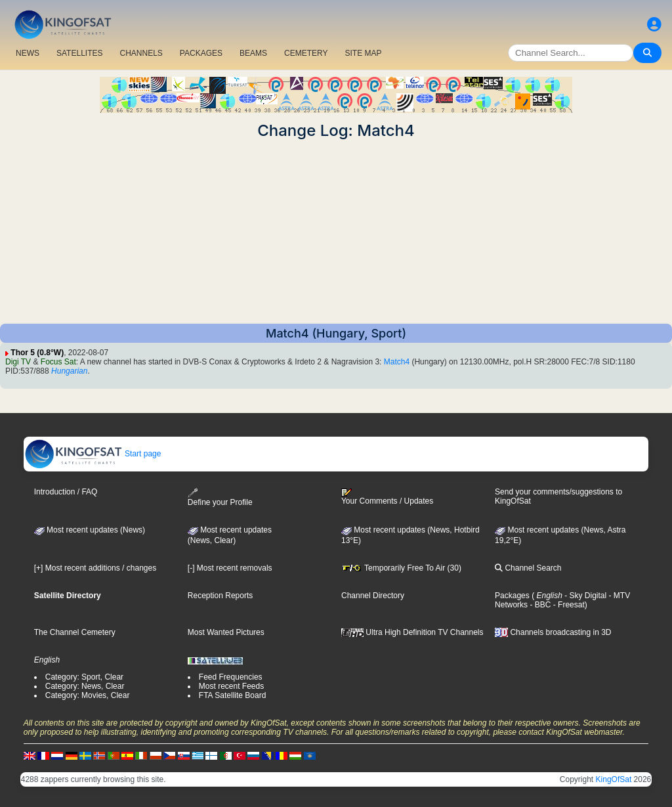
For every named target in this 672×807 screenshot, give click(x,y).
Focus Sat (58, 362)
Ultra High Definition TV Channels (412, 632)
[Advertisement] (336, 232)
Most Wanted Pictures (226, 632)
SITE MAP (363, 53)
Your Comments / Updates (387, 497)
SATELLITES (79, 53)
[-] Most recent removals (230, 568)
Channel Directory (373, 596)
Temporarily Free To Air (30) (401, 568)
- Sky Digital (584, 596)
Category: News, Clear (85, 686)
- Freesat (567, 605)
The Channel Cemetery (75, 632)
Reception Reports (220, 596)
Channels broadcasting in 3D (553, 632)
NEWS (28, 53)
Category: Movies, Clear (88, 695)
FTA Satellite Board (233, 695)
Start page (93, 454)
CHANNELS (141, 53)
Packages (512, 596)
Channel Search (528, 568)
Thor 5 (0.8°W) (37, 353)
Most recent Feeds (231, 686)
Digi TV (18, 362)
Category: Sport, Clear (84, 677)
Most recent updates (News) (90, 530)
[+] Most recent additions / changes (95, 568)
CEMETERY (306, 53)
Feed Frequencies (231, 677)
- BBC (539, 605)
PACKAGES (201, 53)
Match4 (397, 362)
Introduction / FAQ (66, 492)
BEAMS (253, 53)
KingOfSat (614, 779)
